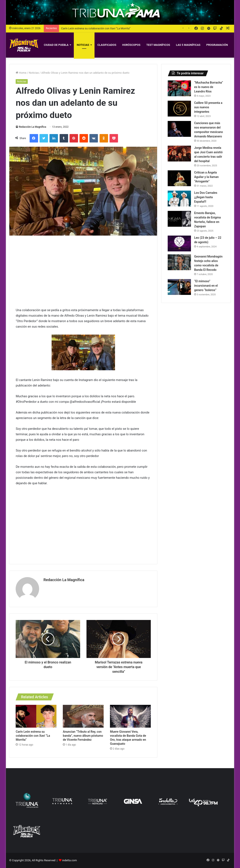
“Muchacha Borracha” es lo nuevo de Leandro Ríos (208, 87)
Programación (217, 45)
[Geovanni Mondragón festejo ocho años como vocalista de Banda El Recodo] (179, 262)
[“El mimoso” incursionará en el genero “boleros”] (179, 287)
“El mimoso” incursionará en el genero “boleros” (206, 286)
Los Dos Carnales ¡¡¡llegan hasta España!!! (206, 197)
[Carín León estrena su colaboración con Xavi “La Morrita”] (36, 716)
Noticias (83, 45)
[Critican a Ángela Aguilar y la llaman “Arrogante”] (179, 178)
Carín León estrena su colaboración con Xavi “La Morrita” (96, 28)
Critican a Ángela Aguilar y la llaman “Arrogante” (206, 177)
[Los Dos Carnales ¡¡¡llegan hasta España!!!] (179, 199)
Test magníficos (158, 45)
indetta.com (69, 860)
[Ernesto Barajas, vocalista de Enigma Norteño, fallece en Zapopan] (179, 219)
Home (21, 73)
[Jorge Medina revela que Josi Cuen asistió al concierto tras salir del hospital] (179, 154)
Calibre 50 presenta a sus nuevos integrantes (208, 107)
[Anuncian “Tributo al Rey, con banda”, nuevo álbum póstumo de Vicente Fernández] (83, 716)
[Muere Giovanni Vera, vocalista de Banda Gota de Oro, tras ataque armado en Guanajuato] (130, 716)
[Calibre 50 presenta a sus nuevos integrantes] (179, 109)
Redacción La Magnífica (32, 127)
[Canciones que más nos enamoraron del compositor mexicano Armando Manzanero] (179, 129)
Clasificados (107, 45)
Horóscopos (131, 45)
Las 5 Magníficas (188, 45)
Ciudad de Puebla (56, 45)
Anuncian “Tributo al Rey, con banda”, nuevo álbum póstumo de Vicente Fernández (83, 736)
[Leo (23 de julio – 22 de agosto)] (179, 243)
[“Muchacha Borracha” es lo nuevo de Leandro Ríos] (179, 88)
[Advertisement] (83, 271)
